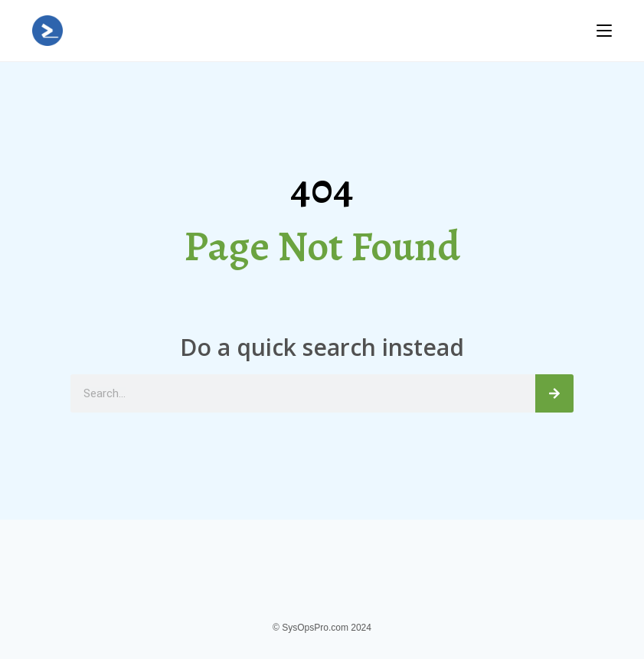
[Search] (554, 393)
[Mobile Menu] (604, 31)
